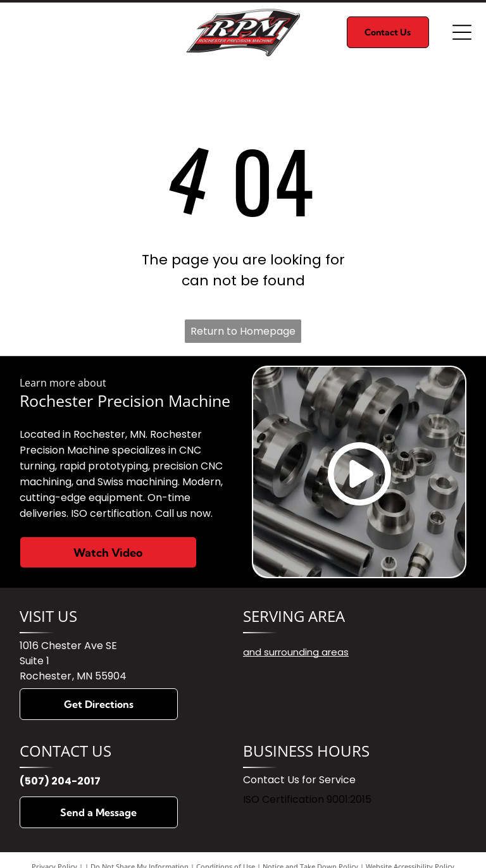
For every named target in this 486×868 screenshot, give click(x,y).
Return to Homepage (243, 331)
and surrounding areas (296, 652)
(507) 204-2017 (60, 781)
